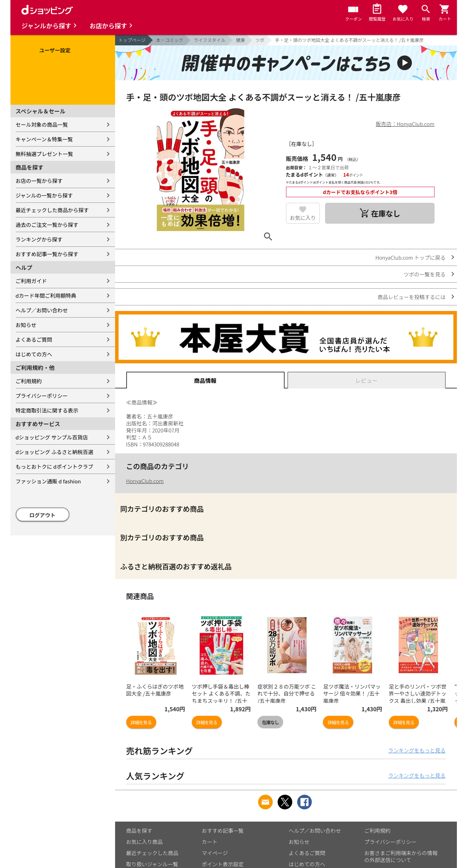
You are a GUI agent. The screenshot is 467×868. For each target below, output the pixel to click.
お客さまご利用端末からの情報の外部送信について (401, 856)
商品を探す (139, 830)
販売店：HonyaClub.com (405, 124)
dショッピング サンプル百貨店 (52, 437)
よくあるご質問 (34, 339)
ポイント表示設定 (223, 864)
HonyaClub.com (145, 481)
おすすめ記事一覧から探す (47, 254)
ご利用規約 (29, 381)
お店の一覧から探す (39, 181)
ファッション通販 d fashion (48, 481)
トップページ (132, 40)
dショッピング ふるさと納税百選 (55, 452)
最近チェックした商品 (152, 853)
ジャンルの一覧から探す (44, 195)
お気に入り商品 (145, 842)
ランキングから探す (39, 239)
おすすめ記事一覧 (223, 830)
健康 (240, 40)
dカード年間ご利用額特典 (46, 295)
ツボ (260, 40)
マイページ (215, 853)
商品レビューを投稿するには (411, 297)
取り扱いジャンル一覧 (152, 864)
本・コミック (170, 40)
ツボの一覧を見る (424, 274)
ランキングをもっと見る (417, 750)
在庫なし (270, 722)
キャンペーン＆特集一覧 (44, 139)
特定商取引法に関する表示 (47, 410)
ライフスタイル (209, 40)
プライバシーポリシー (42, 396)
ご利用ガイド (31, 281)
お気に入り (303, 218)
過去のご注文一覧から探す (47, 225)
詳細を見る (141, 722)
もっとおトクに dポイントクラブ (55, 466)
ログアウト (42, 515)
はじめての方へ (34, 354)
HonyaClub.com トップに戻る (410, 257)
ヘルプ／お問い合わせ (42, 310)
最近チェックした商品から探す (52, 210)
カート (210, 842)
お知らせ (26, 325)
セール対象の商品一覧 (42, 124)
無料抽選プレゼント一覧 (44, 154)
